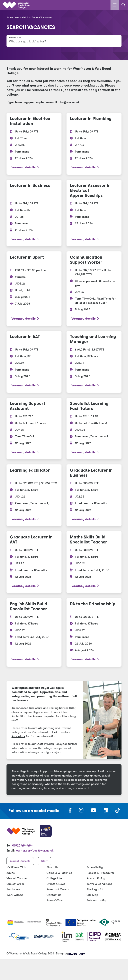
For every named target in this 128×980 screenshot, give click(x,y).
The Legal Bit (95, 889)
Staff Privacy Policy (50, 744)
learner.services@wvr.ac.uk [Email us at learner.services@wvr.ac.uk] (34, 851)
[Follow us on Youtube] (93, 811)
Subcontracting (97, 900)
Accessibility (95, 867)
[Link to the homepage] (16, 5)
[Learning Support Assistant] (34, 429)
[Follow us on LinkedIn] (106, 811)
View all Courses (17, 878)
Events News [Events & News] (56, 884)
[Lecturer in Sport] (34, 289)
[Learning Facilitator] (34, 495)
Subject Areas (15, 884)
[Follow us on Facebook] (70, 811)
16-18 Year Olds (16, 867)
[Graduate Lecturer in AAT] (34, 562)
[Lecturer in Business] (34, 213)
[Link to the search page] (123, 5)
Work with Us (22, 17)
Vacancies (15, 38)
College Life (54, 878)
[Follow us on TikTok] (117, 811)
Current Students (20, 861)
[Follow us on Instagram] (81, 811)
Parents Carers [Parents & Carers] (58, 889)
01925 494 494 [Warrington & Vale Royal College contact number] (22, 846)
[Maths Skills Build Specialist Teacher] (94, 562)
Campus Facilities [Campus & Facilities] (59, 873)
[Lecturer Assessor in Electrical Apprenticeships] (94, 213)
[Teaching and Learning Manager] (94, 362)
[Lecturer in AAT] (34, 362)
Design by (71, 954)
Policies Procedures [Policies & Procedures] (100, 873)
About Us (52, 867)
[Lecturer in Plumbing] (94, 144)
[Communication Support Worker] (94, 289)
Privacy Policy (96, 878)
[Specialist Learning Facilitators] (94, 429)
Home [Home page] (10, 17)
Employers (13, 889)
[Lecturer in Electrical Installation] (34, 144)
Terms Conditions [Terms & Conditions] (99, 884)
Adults (11, 873)
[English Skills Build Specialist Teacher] (34, 632)
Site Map (92, 895)
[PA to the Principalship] (94, 632)
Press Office (54, 900)
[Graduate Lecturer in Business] (94, 495)
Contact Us (54, 895)
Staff (44, 861)
